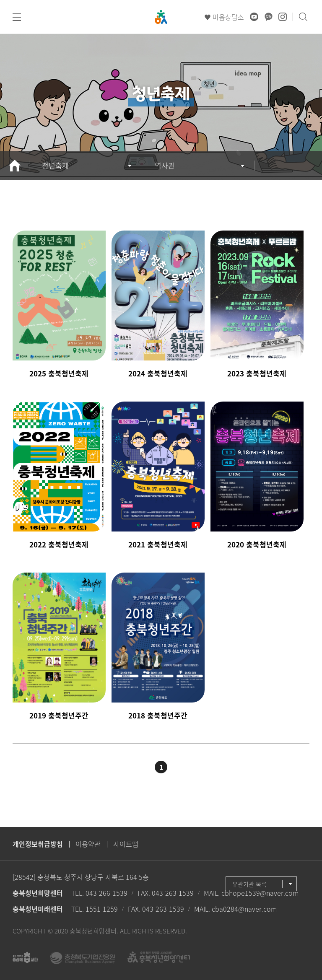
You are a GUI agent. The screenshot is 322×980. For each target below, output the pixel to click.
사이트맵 (126, 844)
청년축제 (55, 165)
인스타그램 (283, 17)
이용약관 (88, 844)
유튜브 (254, 17)
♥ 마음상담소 (224, 17)
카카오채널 (268, 17)
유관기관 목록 (249, 884)
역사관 (165, 165)
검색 (303, 17)
